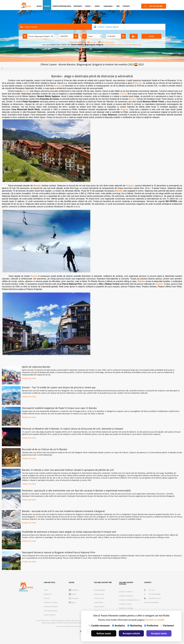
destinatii (78, 6)
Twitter (73, 594)
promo (47, 6)
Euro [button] (98, 6)
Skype (72, 602)
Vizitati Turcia (99, 598)
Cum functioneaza (51, 611)
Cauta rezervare (50, 615)
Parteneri (167, 625)
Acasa (46, 590)
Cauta (152, 36)
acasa (39, 6)
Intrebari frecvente (51, 606)
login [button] (88, 6)
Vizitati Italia (98, 602)
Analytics (119, 625)
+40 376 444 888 (152, 594)
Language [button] (108, 6)
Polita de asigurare (58, 620)
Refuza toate (104, 633)
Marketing (135, 625)
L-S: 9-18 (149, 590)
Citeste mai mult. (29, 378)
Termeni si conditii (51, 602)
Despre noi (48, 594)
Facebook (74, 590)
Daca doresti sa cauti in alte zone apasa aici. (123, 45)
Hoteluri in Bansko (126, 596)
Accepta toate (159, 633)
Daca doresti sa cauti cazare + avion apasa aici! (92, 42)
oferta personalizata (62, 6)
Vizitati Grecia (99, 594)
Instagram (74, 598)
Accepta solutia (131, 633)
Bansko (139, 83)
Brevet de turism (73, 620)
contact (126, 6)
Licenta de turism (43, 620)
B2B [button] (118, 6)
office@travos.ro (153, 598)
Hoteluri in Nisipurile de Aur (129, 600)
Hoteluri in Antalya (126, 608)
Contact (47, 598)
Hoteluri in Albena (126, 592)
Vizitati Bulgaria (100, 590)
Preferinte (151, 625)
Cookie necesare (99, 625)
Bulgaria (124, 109)
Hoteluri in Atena (125, 604)
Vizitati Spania (99, 606)
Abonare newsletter (151, 602)
